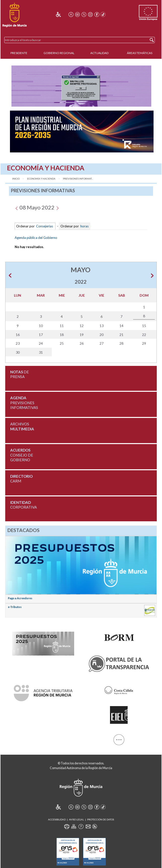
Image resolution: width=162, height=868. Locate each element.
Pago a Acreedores (20, 598)
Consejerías (45, 226)
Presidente (19, 53)
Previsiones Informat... (78, 179)
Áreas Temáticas (140, 53)
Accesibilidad (57, 820)
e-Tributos (15, 607)
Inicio (16, 179)
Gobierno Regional (59, 53)
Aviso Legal (76, 820)
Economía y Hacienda (41, 179)
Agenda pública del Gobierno (36, 238)
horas (84, 226)
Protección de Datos (101, 820)
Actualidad (99, 53)
